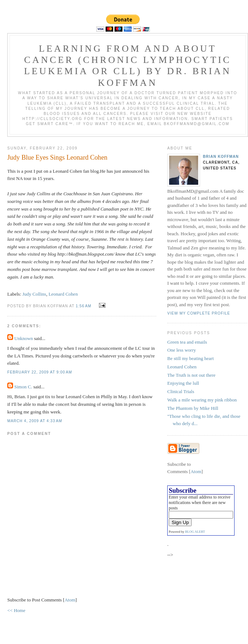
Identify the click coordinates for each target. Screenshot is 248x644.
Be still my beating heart (191, 358)
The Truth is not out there (191, 375)
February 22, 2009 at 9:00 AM (40, 372)
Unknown (23, 338)
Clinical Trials (181, 391)
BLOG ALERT (195, 532)
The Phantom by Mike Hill (193, 408)
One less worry (182, 350)
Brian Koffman (221, 157)
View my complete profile (199, 313)
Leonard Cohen (63, 294)
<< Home (16, 610)
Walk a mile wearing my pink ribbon (202, 400)
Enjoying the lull (183, 383)
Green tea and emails (187, 342)
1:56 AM (84, 306)
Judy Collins (34, 294)
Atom (70, 600)
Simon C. (23, 387)
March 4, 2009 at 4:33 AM (35, 421)
